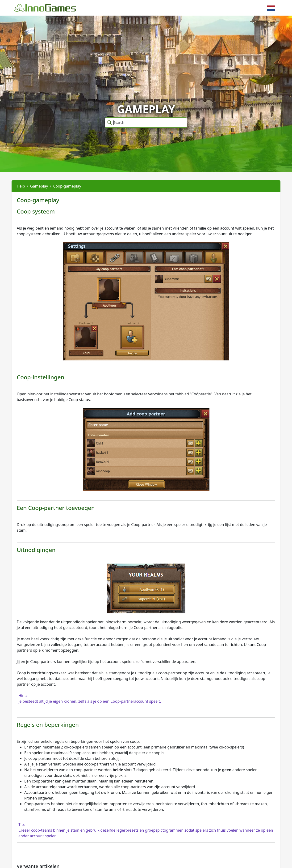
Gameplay (39, 186)
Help (21, 186)
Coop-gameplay (67, 186)
